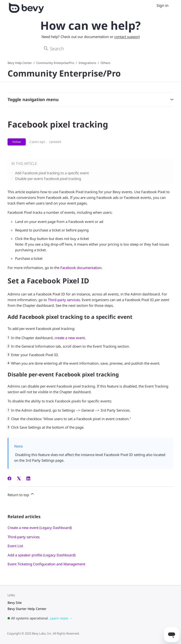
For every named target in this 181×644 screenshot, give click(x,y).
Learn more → (61, 618)
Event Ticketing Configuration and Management (46, 564)
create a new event (70, 338)
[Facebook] (9, 479)
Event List (15, 546)
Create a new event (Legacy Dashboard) (40, 528)
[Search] (90, 49)
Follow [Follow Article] (17, 142)
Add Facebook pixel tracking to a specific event (52, 173)
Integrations (87, 63)
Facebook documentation (81, 268)
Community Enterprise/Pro (55, 63)
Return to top (21, 494)
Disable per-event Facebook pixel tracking (48, 179)
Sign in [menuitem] (162, 5)
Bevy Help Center (20, 63)
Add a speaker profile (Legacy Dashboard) (42, 555)
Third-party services (64, 300)
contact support (127, 37)
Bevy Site (15, 603)
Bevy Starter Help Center (27, 609)
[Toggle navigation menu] (151, 6)
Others (105, 63)
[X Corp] (19, 479)
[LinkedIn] (28, 479)
